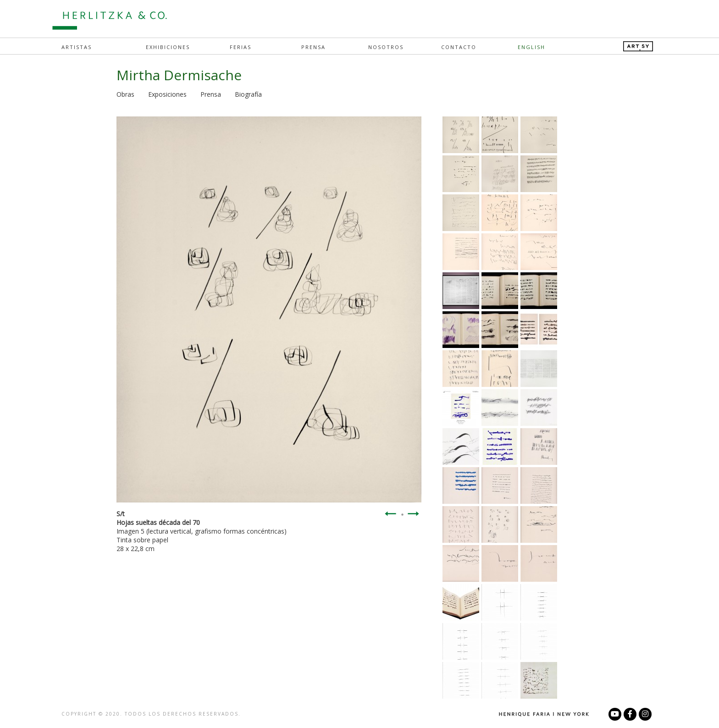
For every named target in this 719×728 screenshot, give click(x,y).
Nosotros (386, 47)
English (531, 47)
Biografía (248, 94)
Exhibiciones (168, 47)
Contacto (459, 47)
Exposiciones (167, 94)
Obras (125, 94)
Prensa (313, 47)
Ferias (241, 47)
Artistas (77, 47)
